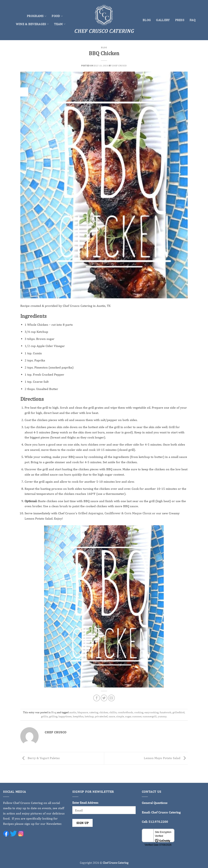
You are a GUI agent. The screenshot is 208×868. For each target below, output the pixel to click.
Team (60, 24)
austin (73, 712)
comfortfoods (125, 712)
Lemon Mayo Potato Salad (166, 758)
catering (94, 712)
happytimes (65, 716)
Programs (37, 16)
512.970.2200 (158, 822)
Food (57, 16)
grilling (53, 716)
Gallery (163, 20)
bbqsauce (83, 712)
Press (180, 20)
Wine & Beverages (32, 24)
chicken (104, 712)
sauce (112, 716)
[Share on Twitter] (104, 698)
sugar (128, 716)
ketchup (89, 716)
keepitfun (78, 716)
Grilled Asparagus (90, 513)
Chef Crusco (119, 65)
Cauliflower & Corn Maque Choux (128, 513)
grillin (44, 716)
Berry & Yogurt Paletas (40, 758)
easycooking (151, 712)
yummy (162, 716)
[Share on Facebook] (97, 698)
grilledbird (178, 712)
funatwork (165, 712)
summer (137, 716)
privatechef (101, 716)
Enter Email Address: (85, 803)
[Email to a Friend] (111, 698)
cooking (139, 712)
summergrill (150, 716)
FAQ (192, 20)
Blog (147, 20)
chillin (113, 712)
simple (120, 716)
